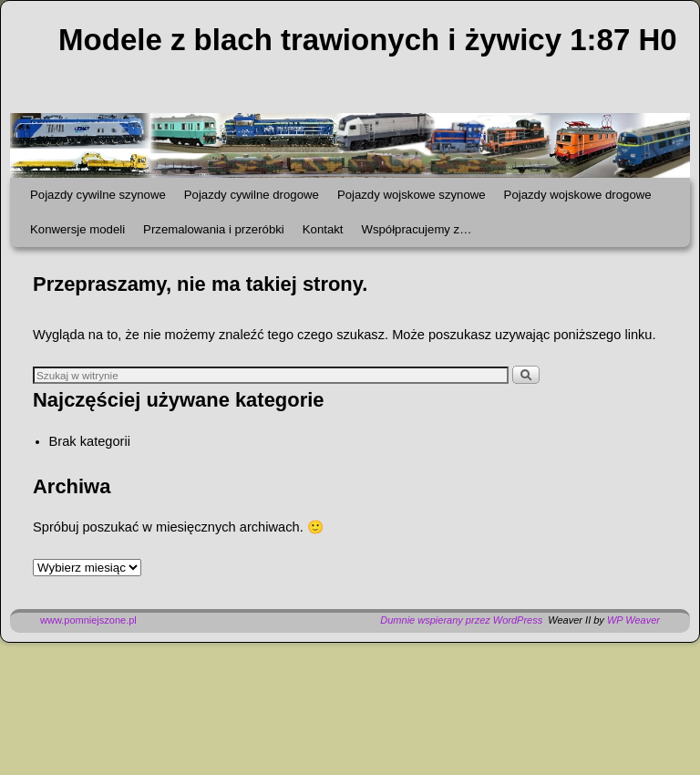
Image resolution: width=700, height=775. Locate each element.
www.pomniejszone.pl (88, 620)
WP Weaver (633, 620)
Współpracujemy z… (416, 229)
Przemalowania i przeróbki (214, 229)
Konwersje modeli (77, 229)
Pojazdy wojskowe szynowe (412, 195)
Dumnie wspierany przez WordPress (461, 620)
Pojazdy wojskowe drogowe (578, 195)
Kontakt (323, 229)
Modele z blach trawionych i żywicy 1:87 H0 (368, 40)
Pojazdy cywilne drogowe (252, 195)
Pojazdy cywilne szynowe (98, 195)
